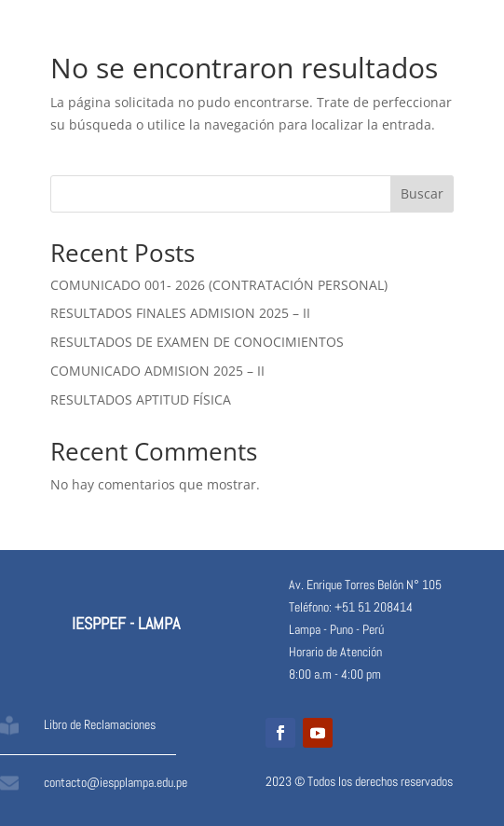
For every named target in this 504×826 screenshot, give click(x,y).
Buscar (422, 193)
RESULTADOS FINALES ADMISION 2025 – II (180, 313)
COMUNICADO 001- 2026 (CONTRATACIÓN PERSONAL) (219, 285)
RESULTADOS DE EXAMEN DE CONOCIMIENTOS (197, 342)
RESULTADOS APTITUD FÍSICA (141, 399)
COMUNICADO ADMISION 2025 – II (157, 371)
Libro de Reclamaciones (100, 724)
